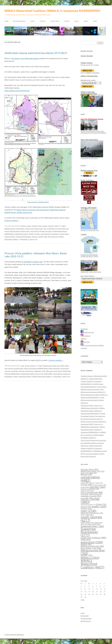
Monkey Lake (25, 231)
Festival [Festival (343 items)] (99, 483)
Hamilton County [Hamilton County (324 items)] (87, 491)
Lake (23, 366)
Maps (95, 21)
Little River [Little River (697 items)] (96, 494)
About (86, 21)
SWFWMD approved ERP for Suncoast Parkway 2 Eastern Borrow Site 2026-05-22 (94, 454)
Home (6, 21)
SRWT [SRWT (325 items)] (84, 524)
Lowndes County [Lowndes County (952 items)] (91, 496)
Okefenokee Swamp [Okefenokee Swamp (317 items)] (88, 504)
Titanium (51, 226)
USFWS (41, 237)
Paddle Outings (87, 63)
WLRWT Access (98, 384)
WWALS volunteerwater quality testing (89, 93)
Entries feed (85, 616)
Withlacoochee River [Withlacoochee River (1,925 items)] (93, 552)
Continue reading (12, 220)
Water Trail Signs (87, 180)
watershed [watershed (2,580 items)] (92, 542)
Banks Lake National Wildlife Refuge (36, 368)
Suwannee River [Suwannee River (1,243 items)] (92, 526)
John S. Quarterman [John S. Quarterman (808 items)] (92, 492)
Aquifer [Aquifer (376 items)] (85, 473)
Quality (29, 226)
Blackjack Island (10, 229)
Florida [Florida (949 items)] (86, 485)
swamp (16, 376)
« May (83, 600)
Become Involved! (19, 21)
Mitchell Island (15, 231)
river (42, 374)
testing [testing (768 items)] (86, 538)
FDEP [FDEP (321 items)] (92, 483)
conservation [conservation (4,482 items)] (90, 479)
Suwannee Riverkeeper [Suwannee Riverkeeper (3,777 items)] (89, 532)
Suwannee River (10, 237)
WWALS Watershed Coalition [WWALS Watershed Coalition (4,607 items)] (92, 564)
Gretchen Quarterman (26, 371)
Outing (27, 366)
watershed (22, 376)
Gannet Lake (38, 229)
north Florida (34, 231)
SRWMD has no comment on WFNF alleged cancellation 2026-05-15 (93, 435)
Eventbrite (84, 329)
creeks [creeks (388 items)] (85, 483)
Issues (77, 21)
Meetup (83, 338)
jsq (36, 239)
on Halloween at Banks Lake (32, 262)
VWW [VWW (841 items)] (86, 540)
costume (7, 371)
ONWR (31, 234)
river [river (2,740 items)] (88, 511)
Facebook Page (87, 332)
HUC (45, 229)
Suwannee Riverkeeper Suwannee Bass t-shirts (90, 255)
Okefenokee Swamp (22, 234)
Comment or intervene (92, 157)
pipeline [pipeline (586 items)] (86, 507)
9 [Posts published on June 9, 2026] (85, 589)
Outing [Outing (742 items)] (101, 504)
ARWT (62, 366)
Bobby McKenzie (54, 368)
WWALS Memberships (89, 76)
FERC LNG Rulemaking (89, 140)
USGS (56, 226)
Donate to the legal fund (90, 229)
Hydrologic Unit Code (54, 229)
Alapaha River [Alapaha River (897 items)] (90, 469)
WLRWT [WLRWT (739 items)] (87, 555)
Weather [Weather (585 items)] (86, 544)
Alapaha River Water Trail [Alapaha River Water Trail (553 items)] (93, 471)
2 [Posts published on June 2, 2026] (85, 586)
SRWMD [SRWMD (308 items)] (98, 523)
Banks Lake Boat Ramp (16, 368)
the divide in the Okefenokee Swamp (25, 58)
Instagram (86, 336)
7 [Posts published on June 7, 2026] (104, 586)
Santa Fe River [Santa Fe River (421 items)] (87, 515)
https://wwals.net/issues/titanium (17, 91)
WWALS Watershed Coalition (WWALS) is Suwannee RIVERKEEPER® (52, 11)
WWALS (29, 376)
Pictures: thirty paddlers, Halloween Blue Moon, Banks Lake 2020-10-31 (36, 255)
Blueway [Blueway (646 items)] (86, 474)
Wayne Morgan (53, 237)
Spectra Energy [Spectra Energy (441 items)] (87, 523)
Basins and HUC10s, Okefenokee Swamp (38, 202)
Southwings (55, 234)
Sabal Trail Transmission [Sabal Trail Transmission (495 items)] (92, 513)
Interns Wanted (87, 56)
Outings (43, 21)
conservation (20, 229)
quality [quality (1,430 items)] (99, 506)
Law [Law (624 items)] (85, 494)
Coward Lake (29, 229)
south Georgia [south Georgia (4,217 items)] (91, 518)
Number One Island (46, 231)
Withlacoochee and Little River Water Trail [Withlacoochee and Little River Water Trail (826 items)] (92, 547)
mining (7, 231)
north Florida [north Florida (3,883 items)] (90, 500)
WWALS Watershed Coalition (42, 376)
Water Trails (55, 21)
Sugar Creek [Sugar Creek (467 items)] (94, 524)
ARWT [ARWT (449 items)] (93, 473)
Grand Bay (14, 371)
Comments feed (86, 618)
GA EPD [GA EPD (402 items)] (85, 487)
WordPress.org (86, 621)
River (40, 226)
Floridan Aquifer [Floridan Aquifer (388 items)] (99, 485)
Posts (33, 21)
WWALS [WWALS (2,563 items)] (90, 558)
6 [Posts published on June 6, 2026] (100, 586)
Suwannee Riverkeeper (23, 237)
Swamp (45, 226)
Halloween (38, 371)
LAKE (43, 371)
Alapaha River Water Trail (51, 366)
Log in (83, 613)
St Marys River (64, 234)
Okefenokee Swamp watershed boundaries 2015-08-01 (36, 53)
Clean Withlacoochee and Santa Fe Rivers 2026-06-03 (92, 400)
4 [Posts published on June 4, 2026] (93, 586)
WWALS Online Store (89, 261)
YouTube (85, 342)
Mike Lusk (65, 229)
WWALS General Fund (89, 170)
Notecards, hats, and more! (91, 271)
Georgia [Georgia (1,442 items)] (98, 487)
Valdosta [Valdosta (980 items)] (99, 538)
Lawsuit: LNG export (89, 208)
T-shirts (84, 234)
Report (67, 21)
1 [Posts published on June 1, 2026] (81, 586)
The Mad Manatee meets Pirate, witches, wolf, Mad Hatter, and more (38, 355)
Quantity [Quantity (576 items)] (86, 508)
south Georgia (45, 234)
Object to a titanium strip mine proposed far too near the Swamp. (94, 131)
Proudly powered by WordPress (14, 635)
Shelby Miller (48, 374)
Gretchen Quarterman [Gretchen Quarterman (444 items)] (90, 489)
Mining (23, 226)
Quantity (35, 226)
